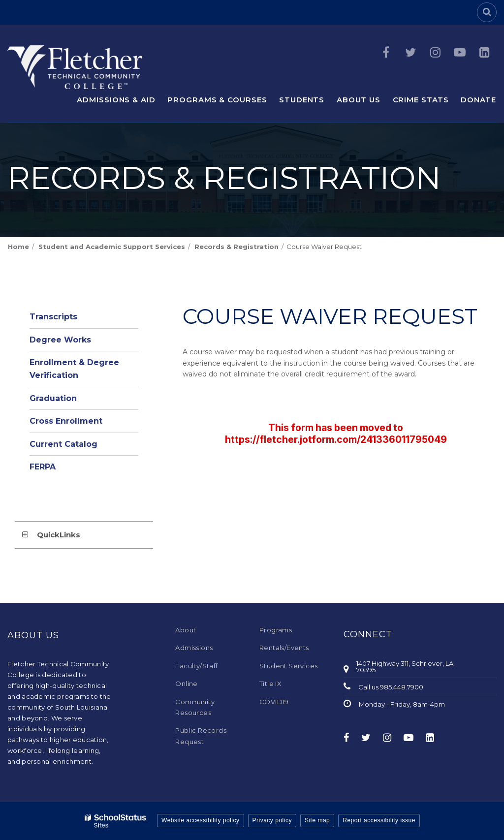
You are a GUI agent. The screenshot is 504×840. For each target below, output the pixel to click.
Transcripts (53, 317)
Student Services (288, 666)
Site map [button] (317, 820)
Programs (276, 630)
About (186, 630)
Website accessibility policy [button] (201, 820)
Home (18, 247)
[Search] (487, 12)
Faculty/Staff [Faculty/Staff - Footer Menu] (196, 666)
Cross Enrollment (66, 421)
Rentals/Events (284, 648)
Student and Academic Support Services (112, 247)
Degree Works (60, 340)
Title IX (270, 684)
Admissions (194, 648)
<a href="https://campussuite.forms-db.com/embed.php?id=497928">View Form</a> (336, 431)
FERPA (43, 467)
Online (186, 684)
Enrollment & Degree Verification (74, 369)
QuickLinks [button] (59, 535)
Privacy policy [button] (272, 820)
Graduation (53, 398)
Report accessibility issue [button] (379, 820)
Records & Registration (236, 247)
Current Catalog (63, 444)
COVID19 (274, 702)
